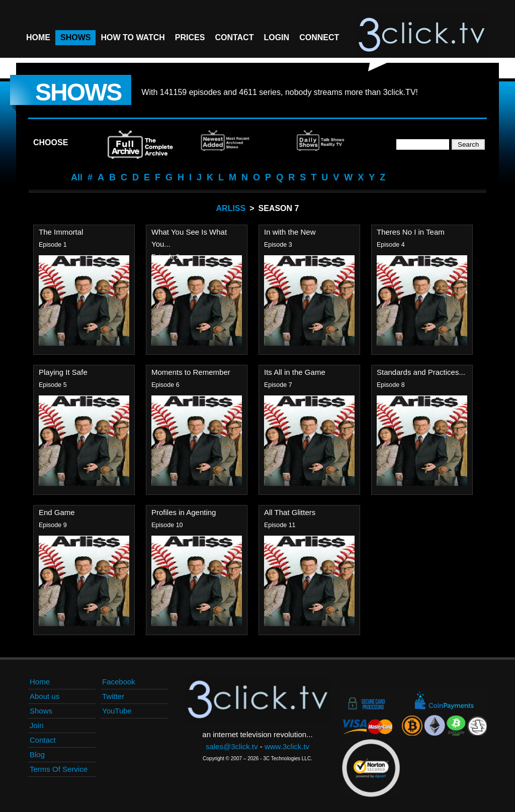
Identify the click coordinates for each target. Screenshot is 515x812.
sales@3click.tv (232, 746)
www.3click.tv (287, 746)
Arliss (231, 208)
